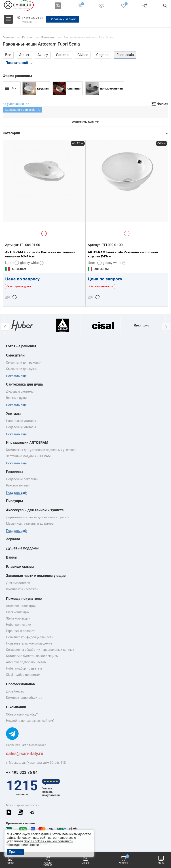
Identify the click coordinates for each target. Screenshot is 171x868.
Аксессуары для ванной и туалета (35, 510)
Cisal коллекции (18, 612)
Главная (10, 860)
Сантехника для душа (24, 384)
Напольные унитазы (21, 421)
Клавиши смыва (20, 566)
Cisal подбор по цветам (23, 675)
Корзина (124, 860)
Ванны (12, 557)
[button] (5, 327)
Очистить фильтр (85, 122)
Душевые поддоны (22, 548)
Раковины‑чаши (18, 485)
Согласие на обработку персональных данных (40, 650)
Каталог (28, 37)
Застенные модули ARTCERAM (28, 456)
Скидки (85, 860)
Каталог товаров (48, 861)
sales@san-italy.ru (25, 754)
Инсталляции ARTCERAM (27, 443)
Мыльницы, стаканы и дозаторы (30, 524)
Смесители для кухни (22, 369)
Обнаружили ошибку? (22, 714)
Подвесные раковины (22, 479)
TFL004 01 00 (30, 245)
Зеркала (13, 539)
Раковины (49, 37)
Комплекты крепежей (22, 589)
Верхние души (16, 398)
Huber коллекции (19, 625)
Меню (161, 860)
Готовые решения (21, 346)
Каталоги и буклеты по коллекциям (32, 656)
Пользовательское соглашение (29, 643)
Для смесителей (18, 583)
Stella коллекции (18, 618)
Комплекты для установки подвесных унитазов (41, 450)
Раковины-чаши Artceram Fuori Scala (88, 37)
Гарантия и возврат (20, 631)
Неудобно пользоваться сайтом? (30, 721)
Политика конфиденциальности (30, 637)
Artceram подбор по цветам (26, 662)
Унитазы (13, 414)
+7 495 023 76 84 (32, 18)
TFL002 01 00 (112, 245)
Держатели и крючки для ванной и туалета (38, 517)
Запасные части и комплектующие (36, 576)
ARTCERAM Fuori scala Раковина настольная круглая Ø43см (123, 254)
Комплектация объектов (24, 698)
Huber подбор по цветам (24, 668)
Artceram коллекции (21, 606)
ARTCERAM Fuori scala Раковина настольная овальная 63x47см (40, 254)
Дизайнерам (15, 691)
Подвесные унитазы (21, 427)
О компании (16, 707)
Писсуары (15, 501)
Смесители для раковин (24, 363)
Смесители (15, 355)
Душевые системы (20, 392)
